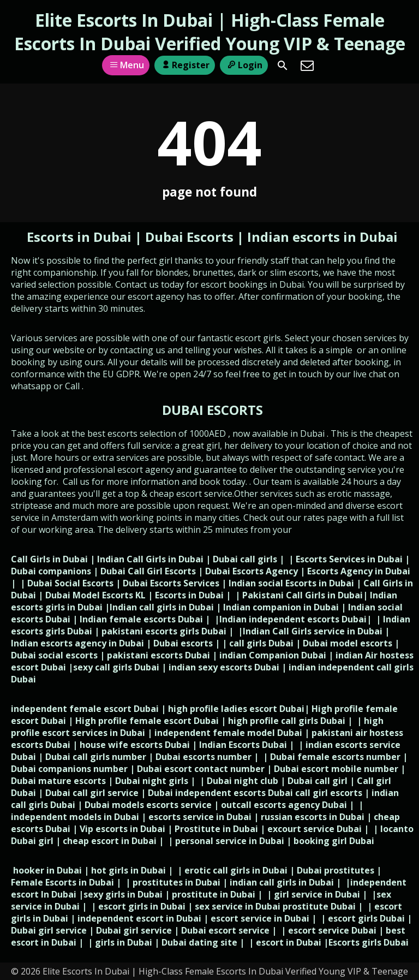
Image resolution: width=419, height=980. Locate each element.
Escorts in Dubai (81, 237)
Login (244, 65)
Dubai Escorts (189, 237)
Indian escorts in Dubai (322, 237)
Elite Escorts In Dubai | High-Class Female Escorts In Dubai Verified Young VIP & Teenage (210, 32)
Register (185, 65)
